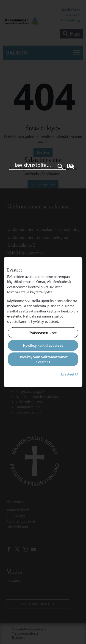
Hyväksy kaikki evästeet (43, 345)
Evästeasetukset (43, 333)
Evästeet (70, 374)
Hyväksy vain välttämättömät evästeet (43, 359)
